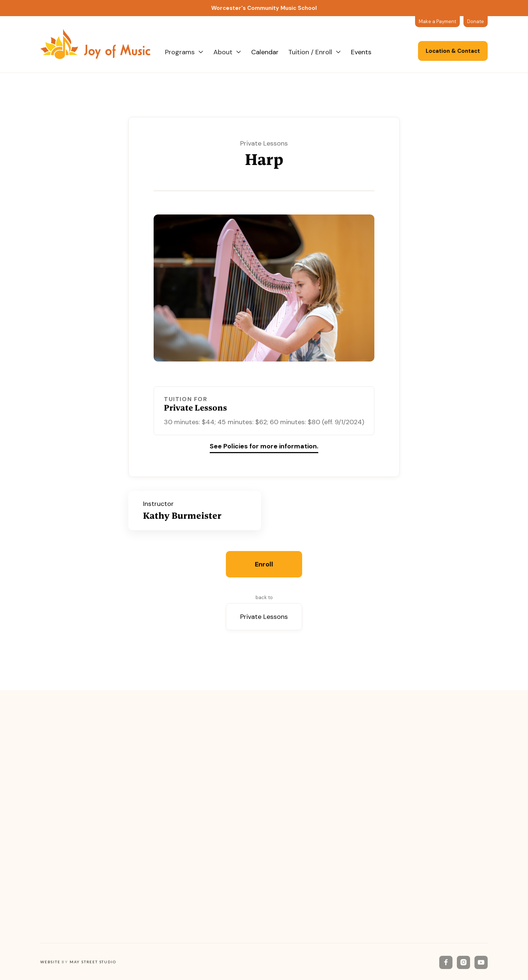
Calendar (265, 52)
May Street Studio (93, 962)
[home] (103, 44)
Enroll (264, 564)
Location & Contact (453, 51)
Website (50, 962)
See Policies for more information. (264, 447)
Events (361, 52)
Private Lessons (264, 617)
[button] (184, 52)
